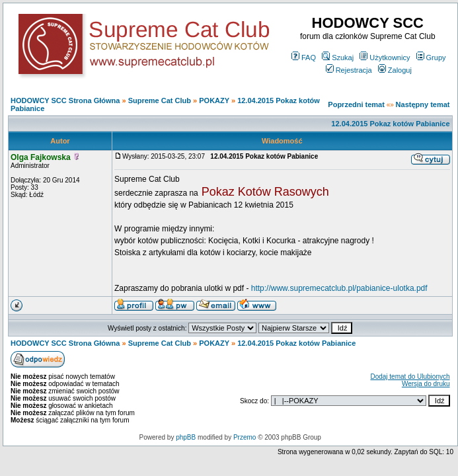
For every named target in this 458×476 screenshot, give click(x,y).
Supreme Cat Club (160, 100)
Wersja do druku (426, 384)
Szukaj (338, 58)
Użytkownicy (385, 58)
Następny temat (423, 104)
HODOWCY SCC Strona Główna (65, 100)
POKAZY (214, 100)
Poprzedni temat (356, 104)
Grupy (431, 58)
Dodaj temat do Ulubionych (410, 377)
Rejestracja (349, 70)
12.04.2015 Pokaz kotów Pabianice (390, 124)
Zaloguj (395, 70)
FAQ (304, 58)
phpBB (186, 437)
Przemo (245, 437)
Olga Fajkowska (41, 157)
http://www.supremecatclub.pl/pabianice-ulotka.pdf (339, 288)
